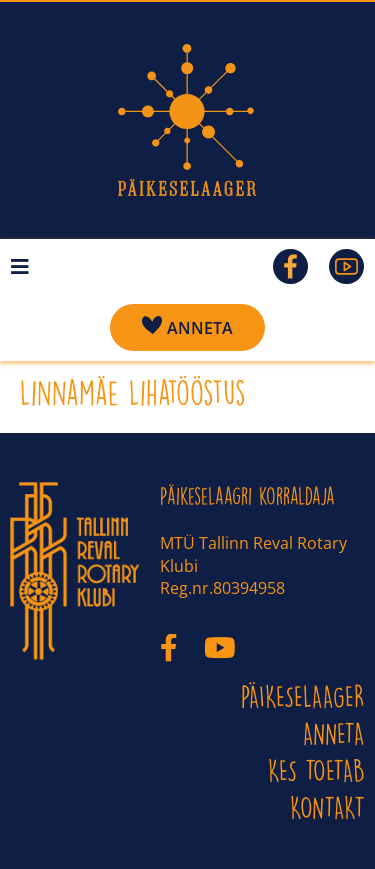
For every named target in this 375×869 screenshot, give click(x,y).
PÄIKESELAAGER (303, 696)
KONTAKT (327, 807)
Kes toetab (316, 770)
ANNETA (334, 733)
